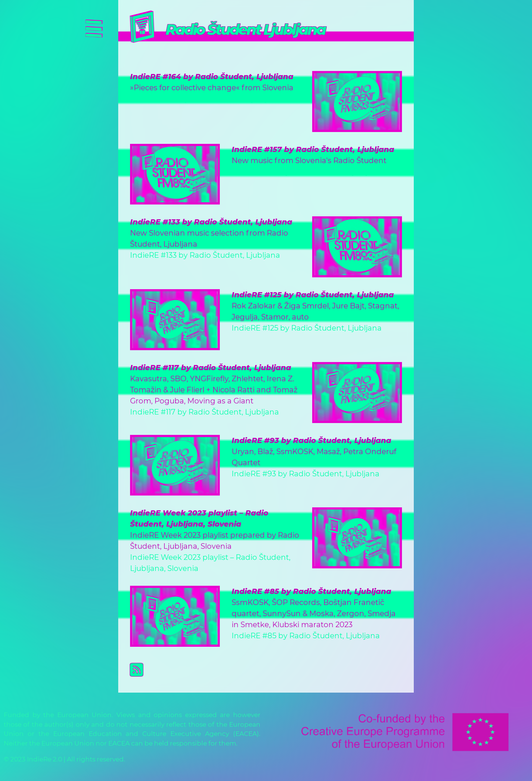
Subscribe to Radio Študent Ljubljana (272, 670)
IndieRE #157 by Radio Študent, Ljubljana (313, 149)
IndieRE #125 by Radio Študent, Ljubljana (313, 295)
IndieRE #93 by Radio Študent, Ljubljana (311, 440)
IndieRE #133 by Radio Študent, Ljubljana (211, 222)
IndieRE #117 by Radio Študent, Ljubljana (211, 368)
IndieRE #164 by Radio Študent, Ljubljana (212, 77)
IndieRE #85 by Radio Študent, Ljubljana (311, 591)
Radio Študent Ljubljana (245, 29)
